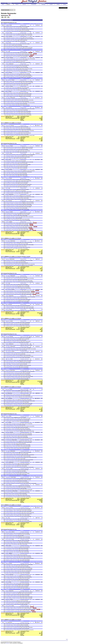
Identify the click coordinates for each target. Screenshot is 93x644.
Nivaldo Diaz (9, 452)
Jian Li (8, 158)
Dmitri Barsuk (9, 179)
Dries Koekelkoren (10, 520)
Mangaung (8, 370)
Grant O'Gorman (10, 551)
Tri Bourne (9, 354)
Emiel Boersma (9, 129)
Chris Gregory (9, 374)
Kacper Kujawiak (15, 585)
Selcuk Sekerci (16, 96)
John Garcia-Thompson (11, 155)
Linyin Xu (14, 41)
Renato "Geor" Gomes (11, 128)
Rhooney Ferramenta (11, 114)
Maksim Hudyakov (16, 179)
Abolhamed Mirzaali (19, 372)
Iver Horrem (14, 262)
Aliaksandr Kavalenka (19, 402)
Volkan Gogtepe (9, 96)
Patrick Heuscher (19, 59)
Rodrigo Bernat (17, 547)
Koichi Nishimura (15, 470)
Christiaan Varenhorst (17, 297)
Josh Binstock (9, 367)
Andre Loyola (9, 602)
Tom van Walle (17, 520)
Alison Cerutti (9, 66)
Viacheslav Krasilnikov (11, 308)
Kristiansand (8, 125)
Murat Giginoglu (10, 242)
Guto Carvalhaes (10, 362)
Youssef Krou (9, 378)
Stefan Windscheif (18, 109)
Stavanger (7, 58)
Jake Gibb (8, 157)
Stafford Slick (16, 360)
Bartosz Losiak (14, 277)
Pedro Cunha (9, 105)
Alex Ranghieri (9, 343)
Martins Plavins (9, 93)
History (65, 4)
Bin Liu (11, 45)
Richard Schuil (23, 25)
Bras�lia (7, 25)
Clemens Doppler (10, 247)
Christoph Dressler (10, 373)
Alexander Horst (17, 247)
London (7, 222)
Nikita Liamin (15, 400)
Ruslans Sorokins (19, 38)
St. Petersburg (8, 440)
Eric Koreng (16, 70)
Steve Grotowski (20, 155)
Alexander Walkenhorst (19, 245)
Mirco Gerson (17, 425)
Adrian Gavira (9, 281)
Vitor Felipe (8, 566)
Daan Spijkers (16, 129)
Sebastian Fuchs (9, 278)
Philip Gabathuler (10, 292)
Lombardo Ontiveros (10, 578)
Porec (7, 422)
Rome (7, 51)
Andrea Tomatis (16, 343)
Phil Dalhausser (10, 46)
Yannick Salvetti (20, 401)
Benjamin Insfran (10, 55)
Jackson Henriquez (10, 419)
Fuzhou (7, 416)
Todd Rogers (16, 46)
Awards (58, 4)
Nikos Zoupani (18, 311)
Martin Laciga (9, 81)
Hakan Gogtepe (16, 242)
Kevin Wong (16, 34)
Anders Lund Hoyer (10, 74)
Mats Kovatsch (16, 441)
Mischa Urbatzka (19, 202)
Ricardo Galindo (10, 533)
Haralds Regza (16, 557)
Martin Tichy (14, 68)
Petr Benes (9, 104)
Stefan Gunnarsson (18, 131)
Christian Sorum (15, 593)
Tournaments (34, 4)
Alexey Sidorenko (19, 54)
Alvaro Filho (14, 566)
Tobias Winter (17, 338)
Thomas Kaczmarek (10, 245)
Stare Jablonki (8, 80)
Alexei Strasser (18, 288)
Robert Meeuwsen (18, 29)
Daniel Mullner (9, 189)
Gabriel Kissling (15, 391)
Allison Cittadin (17, 362)
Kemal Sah (15, 555)
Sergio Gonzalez (15, 452)
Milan (7, 518)
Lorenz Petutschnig (17, 260)
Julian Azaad (9, 298)
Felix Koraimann (15, 397)
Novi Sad (7, 389)
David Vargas (16, 454)
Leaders (51, 4)
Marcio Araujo (9, 63)
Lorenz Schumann (10, 576)
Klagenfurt (8, 86)
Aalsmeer (7, 259)
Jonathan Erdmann (10, 30)
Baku (6, 398)
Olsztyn (7, 485)
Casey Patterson (14, 436)
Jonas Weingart (15, 81)
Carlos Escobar (9, 454)
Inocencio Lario (9, 40)
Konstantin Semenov (19, 76)
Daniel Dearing (9, 536)
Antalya (7, 553)
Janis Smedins (16, 93)
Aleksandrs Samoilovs (11, 38)
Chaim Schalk (14, 350)
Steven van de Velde (24, 336)
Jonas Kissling (9, 441)
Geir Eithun (9, 99)
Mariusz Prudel (16, 49)
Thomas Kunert (9, 260)
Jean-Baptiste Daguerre (11, 401)
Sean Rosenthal (14, 157)
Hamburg (7, 575)
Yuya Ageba (9, 470)
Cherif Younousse (20, 558)
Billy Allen (8, 601)
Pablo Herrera (15, 281)
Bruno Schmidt (17, 55)
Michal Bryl (9, 585)
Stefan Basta (9, 519)
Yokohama (8, 468)
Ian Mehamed (15, 298)
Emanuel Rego (15, 66)
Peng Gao (14, 61)
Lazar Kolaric (15, 519)
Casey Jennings (9, 34)
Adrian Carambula (10, 431)
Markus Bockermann (10, 202)
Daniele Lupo (9, 87)
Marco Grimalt (16, 339)
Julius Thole (17, 576)
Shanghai (7, 33)
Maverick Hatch (9, 345)
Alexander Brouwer (10, 29)
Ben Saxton (17, 213)
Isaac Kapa (9, 424)
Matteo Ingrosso (10, 26)
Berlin (7, 201)
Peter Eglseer (9, 375)
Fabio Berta (9, 391)
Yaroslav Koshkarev (10, 76)
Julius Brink (8, 31)
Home (3, 4)
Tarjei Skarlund (9, 44)
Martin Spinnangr (16, 44)
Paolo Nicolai (15, 56)
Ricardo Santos (15, 63)
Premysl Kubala (15, 104)
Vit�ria (7, 546)
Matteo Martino (9, 56)
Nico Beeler (9, 464)
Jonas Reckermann (15, 31)
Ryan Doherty (9, 280)
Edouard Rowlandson (17, 378)
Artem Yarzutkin (17, 456)
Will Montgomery (10, 360)
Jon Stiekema (9, 341)
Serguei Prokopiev (10, 203)
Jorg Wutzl (15, 189)
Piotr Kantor (9, 277)
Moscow (7, 73)
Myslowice (8, 146)
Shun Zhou (12, 158)
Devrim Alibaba (9, 555)
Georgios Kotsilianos (10, 311)
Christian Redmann (10, 213)
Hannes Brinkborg (10, 131)
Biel (6, 393)
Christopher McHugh (16, 424)
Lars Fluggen (17, 538)
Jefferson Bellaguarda (11, 59)
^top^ (67, 639)
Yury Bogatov (15, 214)
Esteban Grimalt (10, 339)
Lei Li (8, 45)
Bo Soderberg (17, 74)
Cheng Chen (9, 61)
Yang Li (13, 417)
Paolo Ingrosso (16, 26)
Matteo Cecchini (10, 325)
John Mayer (9, 364)
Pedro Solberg (18, 114)
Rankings (43, 4)
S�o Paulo (8, 359)
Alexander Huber (9, 90)
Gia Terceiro (18, 128)
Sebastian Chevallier (10, 39)
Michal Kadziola (9, 35)
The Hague (8, 98)
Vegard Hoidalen (15, 99)
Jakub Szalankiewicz (17, 35)
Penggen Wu (9, 41)
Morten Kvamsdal (16, 355)
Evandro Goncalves (10, 439)
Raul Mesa (15, 40)
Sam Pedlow (16, 551)
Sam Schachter (16, 367)
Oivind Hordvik (9, 355)
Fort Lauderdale (9, 491)
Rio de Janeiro (8, 539)
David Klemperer (10, 70)
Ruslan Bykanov (10, 405)
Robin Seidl (16, 90)
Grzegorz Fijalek (9, 49)
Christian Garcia (10, 171)
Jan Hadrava (9, 509)
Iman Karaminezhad (10, 372)
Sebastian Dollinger (10, 109)
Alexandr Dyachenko (11, 54)
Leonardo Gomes (10, 547)
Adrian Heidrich (9, 629)
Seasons (24, 4)
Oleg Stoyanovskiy (10, 456)
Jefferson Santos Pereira (11, 558)
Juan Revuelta (16, 533)
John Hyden (14, 354)
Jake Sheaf (15, 374)
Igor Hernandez (10, 223)
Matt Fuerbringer (9, 28)
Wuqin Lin (14, 161)
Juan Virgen (17, 578)
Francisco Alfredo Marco (18, 171)
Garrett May (15, 536)
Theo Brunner (14, 364)
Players (17, 4)
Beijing (7, 43)
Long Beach (8, 477)
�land (7, 91)
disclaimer (8, 643)
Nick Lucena (16, 28)
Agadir (7, 108)
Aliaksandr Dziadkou (10, 402)
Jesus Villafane (16, 223)
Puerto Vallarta (8, 532)
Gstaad (7, 64)
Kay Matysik (17, 30)
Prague (7, 36)
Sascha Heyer (18, 39)
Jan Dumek (9, 68)
